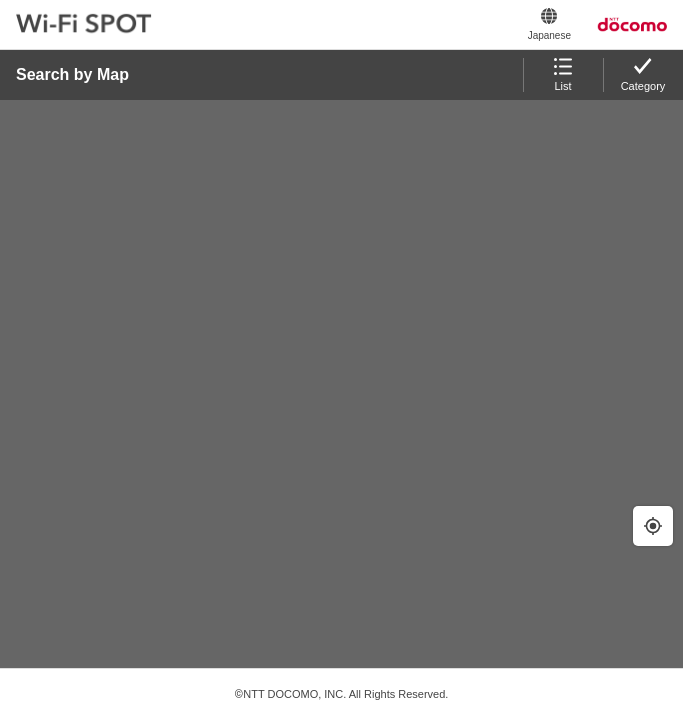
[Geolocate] (653, 526)
